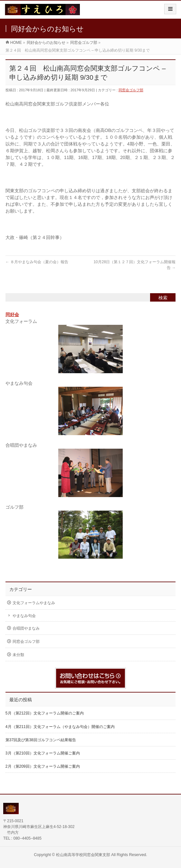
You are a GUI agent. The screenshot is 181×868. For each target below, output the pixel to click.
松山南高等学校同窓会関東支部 (83, 855)
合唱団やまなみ (26, 628)
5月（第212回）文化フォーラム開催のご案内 (45, 713)
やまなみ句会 (24, 616)
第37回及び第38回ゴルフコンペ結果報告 (41, 740)
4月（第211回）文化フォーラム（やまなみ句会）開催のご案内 (60, 727)
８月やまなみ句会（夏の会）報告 (37, 262)
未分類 (18, 655)
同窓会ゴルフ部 (131, 90)
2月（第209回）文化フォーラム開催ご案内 (43, 766)
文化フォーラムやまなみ (34, 603)
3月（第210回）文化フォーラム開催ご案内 (43, 753)
